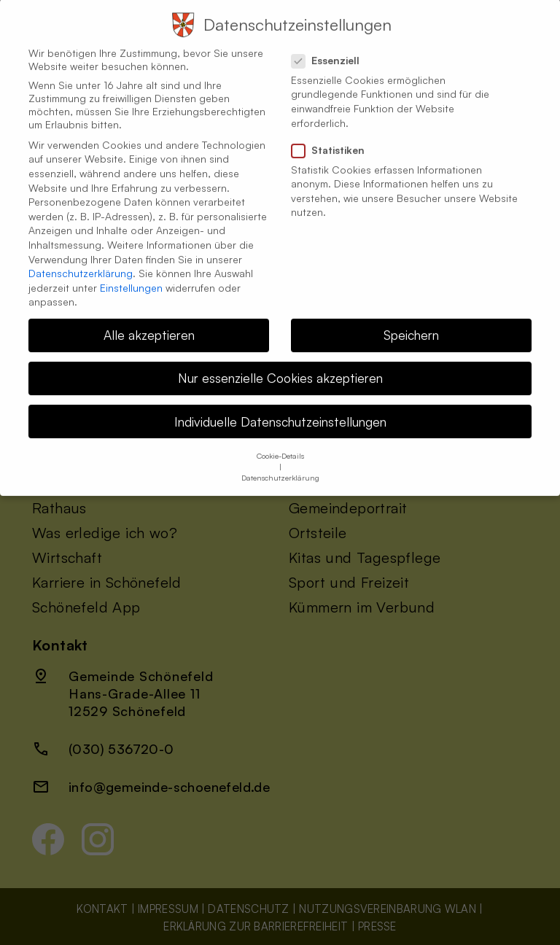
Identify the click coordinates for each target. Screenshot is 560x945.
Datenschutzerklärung (81, 262)
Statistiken (334, 139)
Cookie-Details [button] (280, 444)
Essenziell (331, 49)
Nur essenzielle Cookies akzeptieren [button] (280, 367)
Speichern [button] (411, 324)
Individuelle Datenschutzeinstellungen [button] (280, 410)
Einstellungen (131, 276)
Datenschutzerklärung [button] (280, 466)
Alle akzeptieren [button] (149, 324)
